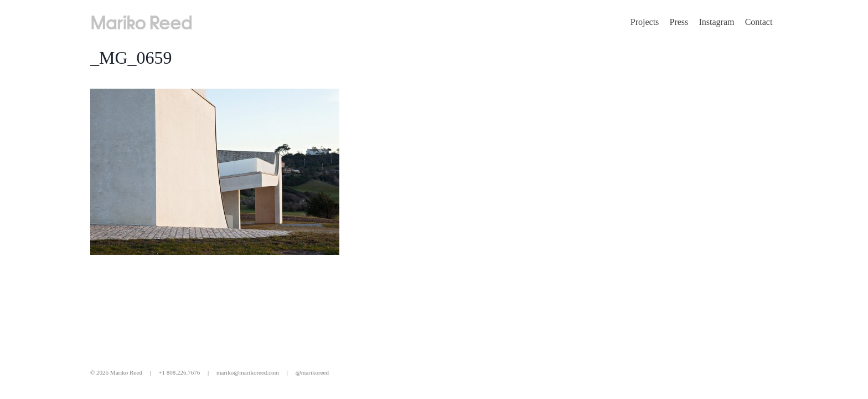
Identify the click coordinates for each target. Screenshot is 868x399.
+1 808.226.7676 (179, 372)
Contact (759, 22)
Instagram (716, 22)
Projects (645, 22)
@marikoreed (312, 372)
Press (679, 22)
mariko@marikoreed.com (248, 372)
